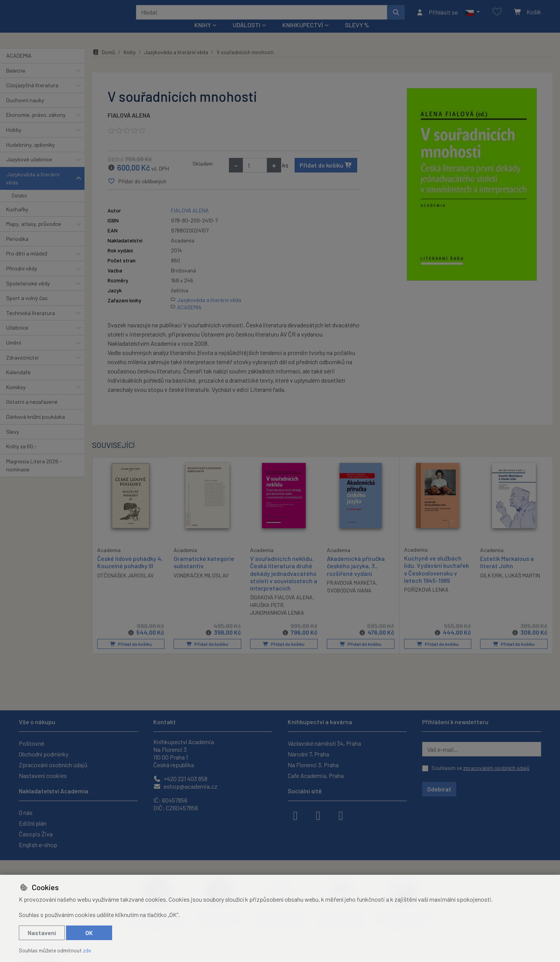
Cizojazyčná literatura (32, 95)
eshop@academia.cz (185, 786)
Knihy (130, 62)
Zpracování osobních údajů (53, 765)
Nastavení (42, 933)
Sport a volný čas (27, 308)
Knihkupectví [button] (303, 35)
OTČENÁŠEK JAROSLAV (125, 585)
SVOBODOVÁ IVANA (349, 600)
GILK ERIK (491, 585)
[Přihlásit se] (437, 17)
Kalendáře (18, 382)
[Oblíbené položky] (497, 17)
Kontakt (165, 722)
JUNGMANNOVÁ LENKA (277, 623)
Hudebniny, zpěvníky (31, 155)
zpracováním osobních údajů (496, 768)
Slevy (13, 442)
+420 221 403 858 (180, 779)
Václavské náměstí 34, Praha (324, 743)
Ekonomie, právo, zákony (36, 125)
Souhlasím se (480, 768)
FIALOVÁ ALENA (129, 125)
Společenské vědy (28, 293)
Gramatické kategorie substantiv (204, 572)
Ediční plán (33, 823)
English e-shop (38, 845)
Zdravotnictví (22, 367)
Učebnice (17, 338)
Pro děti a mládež (27, 264)
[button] (472, 17)
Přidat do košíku (326, 175)
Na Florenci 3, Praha (313, 765)
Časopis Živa (36, 834)
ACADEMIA (19, 66)
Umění (14, 353)
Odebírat (439, 789)
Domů (104, 62)
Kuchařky (17, 219)
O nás (26, 812)
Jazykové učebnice (29, 170)
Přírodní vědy (22, 279)
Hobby (14, 140)
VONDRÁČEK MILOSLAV (201, 585)
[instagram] (318, 815)
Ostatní (19, 206)
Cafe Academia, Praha (316, 775)
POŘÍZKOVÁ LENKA (426, 600)
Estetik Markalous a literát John (507, 572)
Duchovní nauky (25, 110)
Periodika (17, 249)
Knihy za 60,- (22, 457)
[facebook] (295, 815)
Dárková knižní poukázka (36, 427)
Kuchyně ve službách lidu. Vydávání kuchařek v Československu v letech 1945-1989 (437, 580)
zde (87, 950)
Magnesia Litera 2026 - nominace (34, 476)
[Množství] (255, 176)
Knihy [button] (203, 35)
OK (89, 933)
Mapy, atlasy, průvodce (34, 234)
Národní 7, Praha (308, 754)
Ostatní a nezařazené (32, 412)
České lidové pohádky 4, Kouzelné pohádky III (130, 572)
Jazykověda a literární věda (33, 189)
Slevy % (357, 35)
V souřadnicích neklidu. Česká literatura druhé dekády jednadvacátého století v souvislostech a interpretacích (283, 584)
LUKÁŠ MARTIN (523, 585)
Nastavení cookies (43, 775)
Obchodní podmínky (44, 754)
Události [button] (247, 35)
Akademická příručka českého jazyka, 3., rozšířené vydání (356, 576)
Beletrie (16, 80)
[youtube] (341, 815)
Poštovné (31, 743)
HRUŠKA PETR (267, 615)
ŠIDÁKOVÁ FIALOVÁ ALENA (281, 608)
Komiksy (16, 397)
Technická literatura (31, 323)
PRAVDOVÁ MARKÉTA (351, 593)
